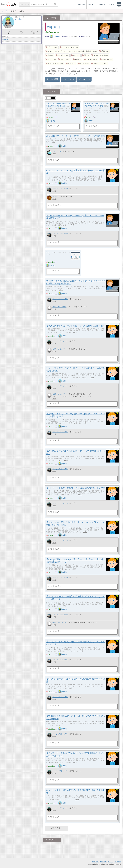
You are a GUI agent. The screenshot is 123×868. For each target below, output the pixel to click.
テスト (49, 252)
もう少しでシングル (60, 188)
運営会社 (118, 862)
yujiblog (53, 27)
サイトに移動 (52, 79)
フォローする (68, 79)
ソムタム (56, 196)
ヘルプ (111, 862)
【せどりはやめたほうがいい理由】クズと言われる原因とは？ (75, 326)
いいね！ (51, 117)
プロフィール (84, 79)
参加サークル (35, 32)
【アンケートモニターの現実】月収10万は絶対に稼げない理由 (75, 488)
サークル (95, 862)
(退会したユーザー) (60, 307)
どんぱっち (57, 151)
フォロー (9, 32)
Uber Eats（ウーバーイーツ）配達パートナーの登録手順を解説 (75, 136)
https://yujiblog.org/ (52, 32)
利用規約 (103, 862)
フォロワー (22, 32)
